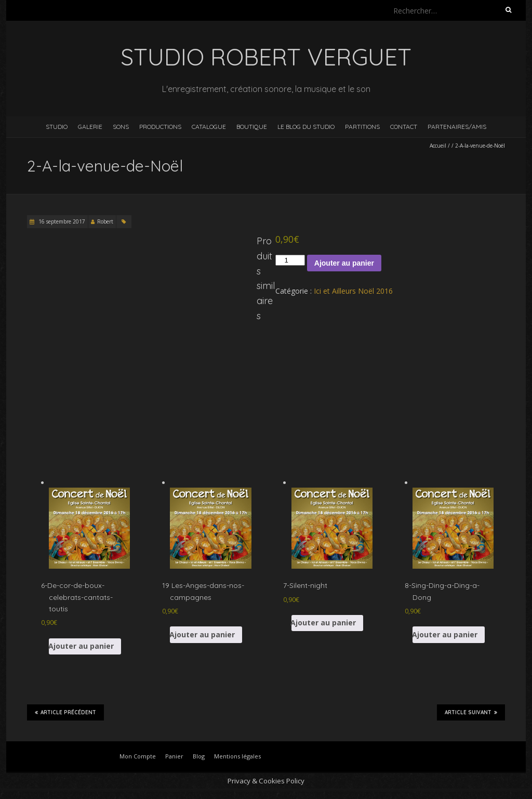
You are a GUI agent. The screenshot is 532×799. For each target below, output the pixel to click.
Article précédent (65, 712)
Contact (404, 127)
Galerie (90, 127)
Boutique (252, 127)
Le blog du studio (306, 127)
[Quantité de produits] (290, 260)
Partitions (362, 127)
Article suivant (471, 712)
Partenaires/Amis (457, 127)
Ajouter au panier (344, 263)
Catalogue (209, 127)
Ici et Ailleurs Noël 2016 (353, 291)
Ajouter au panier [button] (81, 646)
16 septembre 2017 (61, 221)
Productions (160, 127)
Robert (105, 221)
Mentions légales (237, 756)
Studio (57, 127)
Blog (199, 756)
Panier (174, 756)
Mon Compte (138, 756)
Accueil (438, 146)
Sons (121, 127)
